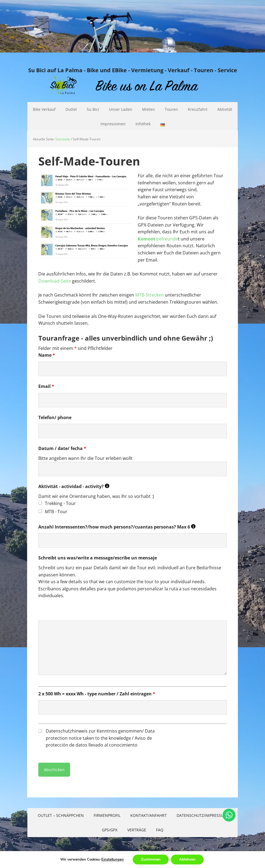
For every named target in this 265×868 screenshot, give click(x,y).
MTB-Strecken (149, 295)
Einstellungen (113, 860)
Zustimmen (151, 859)
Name (47, 355)
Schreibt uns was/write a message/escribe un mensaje (98, 558)
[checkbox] (40, 503)
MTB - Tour (56, 512)
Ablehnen (187, 859)
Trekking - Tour (60, 503)
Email (46, 386)
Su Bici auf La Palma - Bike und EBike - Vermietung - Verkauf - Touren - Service (133, 70)
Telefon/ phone (55, 417)
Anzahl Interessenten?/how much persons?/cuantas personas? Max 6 (117, 527)
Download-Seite (55, 281)
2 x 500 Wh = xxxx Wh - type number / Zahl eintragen (97, 694)
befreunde (158, 239)
